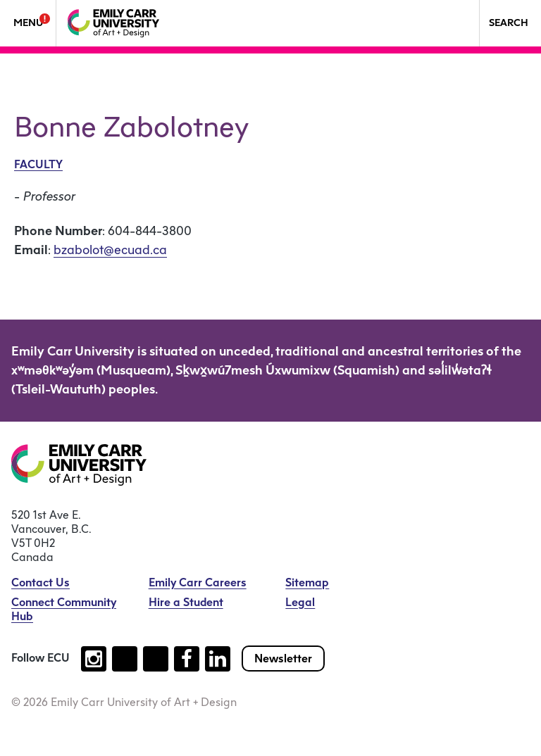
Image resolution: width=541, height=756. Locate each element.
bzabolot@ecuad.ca (110, 250)
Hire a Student (186, 602)
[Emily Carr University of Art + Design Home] (113, 23)
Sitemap (307, 582)
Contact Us (41, 582)
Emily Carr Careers (198, 582)
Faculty (38, 164)
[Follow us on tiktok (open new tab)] (125, 659)
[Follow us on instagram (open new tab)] (94, 659)
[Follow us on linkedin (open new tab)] (218, 659)
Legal (300, 602)
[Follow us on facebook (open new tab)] (187, 659)
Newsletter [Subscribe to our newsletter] (283, 659)
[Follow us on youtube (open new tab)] (156, 659)
